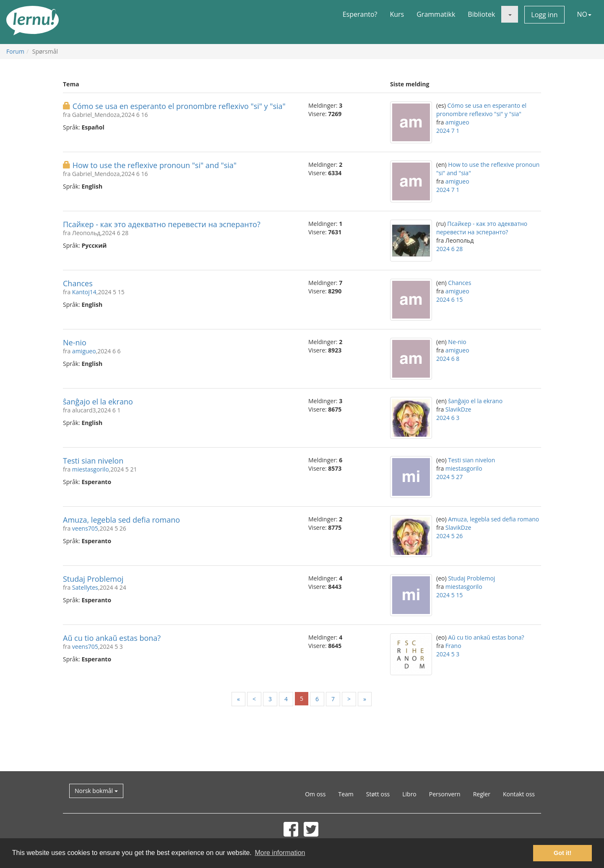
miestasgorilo (91, 469)
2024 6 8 (448, 359)
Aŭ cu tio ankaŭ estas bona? (112, 638)
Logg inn (544, 15)
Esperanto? (360, 14)
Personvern (445, 794)
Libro (409, 794)
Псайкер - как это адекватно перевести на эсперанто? (162, 224)
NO (584, 14)
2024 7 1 (448, 131)
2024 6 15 (449, 299)
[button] (510, 14)
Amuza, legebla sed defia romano (121, 520)
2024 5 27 (449, 477)
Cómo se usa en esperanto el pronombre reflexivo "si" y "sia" (179, 106)
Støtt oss (378, 794)
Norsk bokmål (96, 791)
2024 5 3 (448, 654)
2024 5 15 (449, 595)
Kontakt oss (519, 794)
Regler (482, 794)
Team (346, 794)
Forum (15, 51)
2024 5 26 (449, 536)
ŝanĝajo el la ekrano (98, 402)
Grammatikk (436, 14)
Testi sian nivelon (93, 461)
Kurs (397, 14)
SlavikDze (458, 409)
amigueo (457, 122)
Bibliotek (481, 14)
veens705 (85, 528)
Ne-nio (75, 342)
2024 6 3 (448, 418)
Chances (78, 283)
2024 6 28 (449, 249)
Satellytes (85, 587)
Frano (453, 646)
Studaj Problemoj (93, 579)
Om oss (315, 794)
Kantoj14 (84, 292)
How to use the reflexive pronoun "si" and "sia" (155, 165)
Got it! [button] (562, 853)
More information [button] (280, 853)
